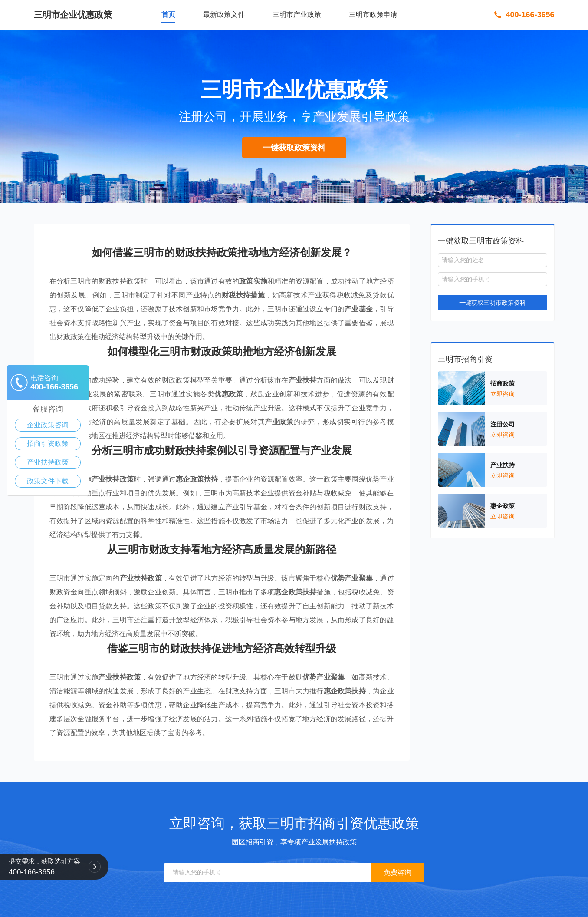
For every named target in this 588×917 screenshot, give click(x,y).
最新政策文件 (224, 15)
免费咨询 (397, 872)
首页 (168, 15)
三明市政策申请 (373, 15)
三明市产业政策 (297, 15)
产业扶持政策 (48, 462)
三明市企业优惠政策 (73, 15)
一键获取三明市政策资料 (493, 303)
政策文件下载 (48, 481)
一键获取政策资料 (294, 148)
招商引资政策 (48, 444)
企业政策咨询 (48, 425)
